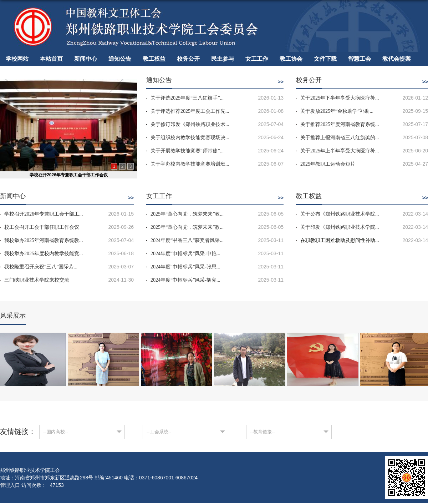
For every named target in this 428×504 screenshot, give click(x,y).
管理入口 (10, 485)
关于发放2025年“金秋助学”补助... (337, 111)
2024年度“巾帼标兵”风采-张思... (185, 267)
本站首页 (51, 59)
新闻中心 (86, 59)
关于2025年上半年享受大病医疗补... (340, 151)
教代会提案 (397, 59)
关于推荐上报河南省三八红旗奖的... (340, 138)
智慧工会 (360, 59)
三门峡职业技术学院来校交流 (37, 280)
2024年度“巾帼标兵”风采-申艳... (185, 254)
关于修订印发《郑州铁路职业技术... (190, 124)
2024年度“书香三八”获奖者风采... (187, 240)
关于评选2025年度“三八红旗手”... (187, 98)
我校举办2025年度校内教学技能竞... (44, 254)
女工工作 (257, 59)
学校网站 (17, 59)
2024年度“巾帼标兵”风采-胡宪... (185, 280)
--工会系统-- (159, 432)
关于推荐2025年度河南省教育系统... (340, 124)
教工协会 (291, 59)
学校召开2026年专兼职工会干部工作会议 (69, 175)
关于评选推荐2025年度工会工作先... (190, 111)
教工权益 (154, 59)
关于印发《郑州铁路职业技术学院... (340, 227)
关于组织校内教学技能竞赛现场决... (190, 138)
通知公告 (120, 59)
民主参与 (223, 59)
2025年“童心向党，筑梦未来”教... (187, 214)
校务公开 (188, 59)
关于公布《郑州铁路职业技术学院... (340, 214)
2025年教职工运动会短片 (328, 164)
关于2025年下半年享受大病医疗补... (340, 98)
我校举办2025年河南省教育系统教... (44, 240)
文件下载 (325, 59)
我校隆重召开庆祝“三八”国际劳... (41, 267)
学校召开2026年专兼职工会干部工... (44, 214)
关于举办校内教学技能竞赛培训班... (190, 164)
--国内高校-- (55, 432)
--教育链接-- (262, 432)
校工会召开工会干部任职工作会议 (42, 227)
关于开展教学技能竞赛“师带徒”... (187, 151)
